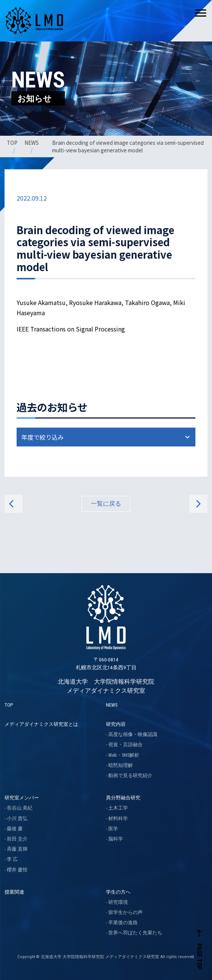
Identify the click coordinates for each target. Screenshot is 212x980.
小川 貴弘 (17, 818)
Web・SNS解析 (124, 755)
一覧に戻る (106, 504)
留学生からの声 (125, 912)
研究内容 (116, 724)
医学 (113, 829)
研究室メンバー (22, 798)
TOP (13, 143)
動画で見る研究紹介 (130, 775)
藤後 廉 (15, 829)
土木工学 (118, 808)
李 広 (12, 859)
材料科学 (118, 818)
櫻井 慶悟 (17, 870)
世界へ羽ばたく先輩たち (135, 933)
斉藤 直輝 (17, 849)
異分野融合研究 (123, 798)
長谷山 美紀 (20, 808)
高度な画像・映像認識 (133, 734)
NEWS (32, 143)
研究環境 (118, 902)
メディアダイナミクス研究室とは (41, 724)
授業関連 (14, 892)
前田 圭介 (17, 839)
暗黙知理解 (121, 765)
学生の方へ (118, 892)
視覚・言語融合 (125, 745)
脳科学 (116, 839)
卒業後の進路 (123, 922)
